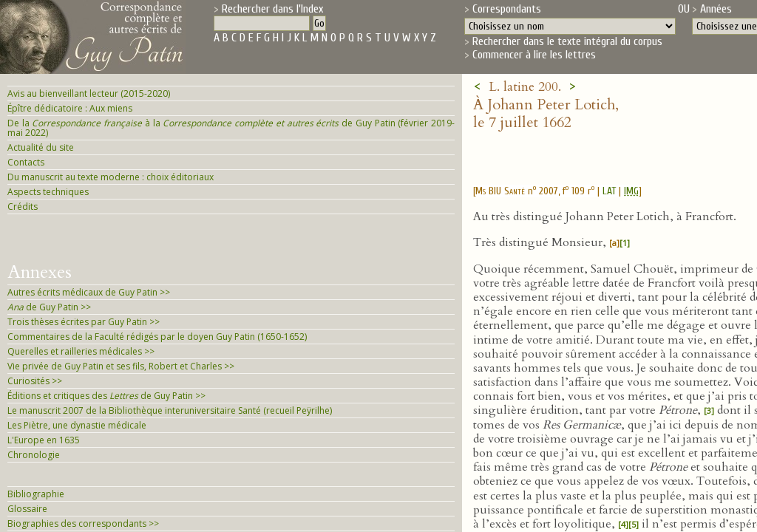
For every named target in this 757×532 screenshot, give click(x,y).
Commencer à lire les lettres (534, 55)
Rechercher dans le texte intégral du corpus (567, 41)
